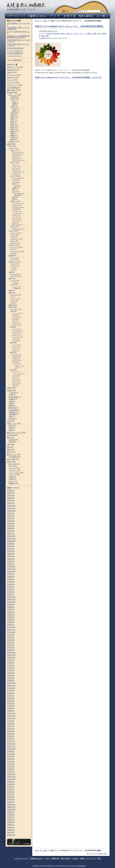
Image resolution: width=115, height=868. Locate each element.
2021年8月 (11, 516)
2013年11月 (11, 685)
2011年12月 (11, 744)
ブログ (47, 858)
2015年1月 (11, 650)
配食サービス (12, 455)
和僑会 (11, 305)
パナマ (12, 270)
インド (14, 164)
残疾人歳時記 (66, 858)
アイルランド (14, 309)
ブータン (15, 174)
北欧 (12, 327)
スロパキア (15, 317)
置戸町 (12, 129)
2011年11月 (11, 746)
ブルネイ (15, 215)
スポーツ (10, 80)
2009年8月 (11, 815)
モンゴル (15, 182)
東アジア (13, 176)
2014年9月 (11, 660)
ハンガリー (15, 323)
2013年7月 (11, 696)
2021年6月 (11, 521)
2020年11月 (11, 539)
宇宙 (9, 421)
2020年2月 (11, 561)
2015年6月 (11, 637)
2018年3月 (11, 620)
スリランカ (15, 166)
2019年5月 (11, 584)
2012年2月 (11, 739)
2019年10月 (11, 572)
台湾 (13, 190)
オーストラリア (15, 247)
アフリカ (12, 231)
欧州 (10, 307)
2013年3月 (11, 706)
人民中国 (16, 186)
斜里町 (12, 115)
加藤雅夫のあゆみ (37, 858)
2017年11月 (11, 630)
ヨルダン (13, 241)
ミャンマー (15, 221)
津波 (9, 445)
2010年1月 (11, 802)
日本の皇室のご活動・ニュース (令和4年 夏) (18, 28)
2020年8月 (11, 546)
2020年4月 (11, 556)
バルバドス (14, 258)
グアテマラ (14, 264)
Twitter (62, 34)
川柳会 (11, 428)
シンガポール (16, 207)
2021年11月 (11, 508)
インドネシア (16, 203)
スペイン (15, 349)
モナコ (14, 386)
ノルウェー (15, 335)
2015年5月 (11, 640)
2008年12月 (11, 835)
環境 (9, 450)
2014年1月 (11, 680)
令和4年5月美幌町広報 (15, 53)
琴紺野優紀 (12, 414)
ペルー (12, 303)
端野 (13, 105)
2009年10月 (11, 810)
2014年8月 (11, 663)
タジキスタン (16, 158)
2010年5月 (11, 792)
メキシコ (13, 260)
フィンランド (16, 337)
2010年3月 (11, 797)
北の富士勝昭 (13, 397)
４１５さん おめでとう (15, 51)
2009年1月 (11, 832)
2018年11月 (11, 599)
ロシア (14, 362)
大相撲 (9, 391)
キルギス (15, 156)
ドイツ (14, 378)
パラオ (12, 253)
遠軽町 (12, 139)
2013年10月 (11, 688)
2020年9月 (11, 544)
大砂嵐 (11, 401)
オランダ (15, 376)
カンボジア (15, 205)
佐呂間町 (13, 97)
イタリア (15, 345)
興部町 (12, 133)
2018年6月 (11, 612)
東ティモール (16, 225)
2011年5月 (11, 761)
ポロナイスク (19, 366)
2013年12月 (11, 683)
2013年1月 (11, 711)
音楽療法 (12, 483)
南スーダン (14, 243)
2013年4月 (11, 703)
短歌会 (11, 430)
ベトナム (15, 217)
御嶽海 (11, 406)
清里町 (12, 119)
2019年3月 (11, 589)
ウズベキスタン (17, 152)
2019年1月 (11, 594)
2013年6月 (11, 698)
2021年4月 (11, 526)
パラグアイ (14, 299)
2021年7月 (11, 518)
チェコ (14, 319)
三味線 (11, 477)
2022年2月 (11, 501)
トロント (82, 34)
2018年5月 (11, 615)
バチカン (15, 351)
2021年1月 (11, 534)
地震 (9, 388)
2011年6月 (11, 759)
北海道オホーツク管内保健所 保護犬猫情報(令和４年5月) (18, 37)
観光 (43, 36)
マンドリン (12, 475)
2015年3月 (11, 645)
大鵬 (10, 403)
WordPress (82, 866)
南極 (10, 290)
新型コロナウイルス (14, 433)
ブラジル (13, 301)
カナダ (75, 34)
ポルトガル (15, 384)
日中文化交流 (17, 194)
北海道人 (89, 34)
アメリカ (13, 281)
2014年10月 (11, 658)
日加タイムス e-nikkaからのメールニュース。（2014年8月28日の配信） (70, 26)
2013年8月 (11, 693)
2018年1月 (11, 625)
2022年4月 (11, 495)
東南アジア (14, 201)
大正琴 (11, 479)
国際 (95, 34)
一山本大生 (12, 393)
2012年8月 (11, 724)
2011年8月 (11, 754)
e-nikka (45, 21)
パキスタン (15, 170)
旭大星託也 (12, 408)
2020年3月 (11, 559)
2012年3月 (11, 736)
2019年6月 (11, 582)
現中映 (11, 442)
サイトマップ (91, 858)
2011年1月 (11, 772)
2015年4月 (11, 642)
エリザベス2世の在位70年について (19, 32)
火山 (9, 447)
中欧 (12, 311)
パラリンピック (13, 85)
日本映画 (12, 440)
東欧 (12, 353)
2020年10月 (11, 541)
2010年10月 (11, 779)
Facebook (56, 34)
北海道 (9, 93)
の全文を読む (69, 77)
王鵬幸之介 (12, 412)
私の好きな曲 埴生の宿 (15, 48)
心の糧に (75, 858)
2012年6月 (11, 729)
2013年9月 (11, 690)
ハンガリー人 (13, 470)
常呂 (13, 101)
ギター (11, 466)
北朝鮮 (14, 188)
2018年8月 (11, 607)
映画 (9, 438)
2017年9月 (11, 635)
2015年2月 (11, 648)
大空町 (12, 107)
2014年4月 (11, 673)
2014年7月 (11, 665)
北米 (10, 278)
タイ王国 (15, 209)
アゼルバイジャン (17, 229)
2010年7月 (11, 787)
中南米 (11, 256)
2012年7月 (11, 726)
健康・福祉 (11, 90)
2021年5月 (11, 523)
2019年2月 (11, 592)
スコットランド (18, 374)
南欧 (12, 343)
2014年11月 (11, 655)
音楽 (47, 36)
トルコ (14, 321)
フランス (15, 380)
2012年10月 (11, 718)
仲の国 (11, 395)
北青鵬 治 (12, 399)
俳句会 (11, 426)
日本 (99, 34)
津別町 (12, 117)
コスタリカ (14, 266)
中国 (13, 184)
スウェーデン (16, 331)
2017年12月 (11, 627)
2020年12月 (11, 536)
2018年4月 (11, 617)
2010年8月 (11, 784)
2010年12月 (11, 774)
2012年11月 (11, 716)
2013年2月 (11, 708)
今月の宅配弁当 (13, 88)
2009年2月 (11, 830)
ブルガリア (15, 359)
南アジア (13, 162)
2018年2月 (11, 622)
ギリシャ (15, 347)
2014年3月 (11, 675)
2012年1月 (11, 741)
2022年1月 (11, 503)
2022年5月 (11, 493)
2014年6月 (11, 668)
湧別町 (12, 121)
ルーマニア (15, 361)
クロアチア (15, 357)
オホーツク (12, 95)
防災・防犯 (11, 459)
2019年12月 (11, 566)
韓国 (13, 197)
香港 (13, 199)
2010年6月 (11, 789)
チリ (12, 297)
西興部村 (13, 135)
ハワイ (14, 283)
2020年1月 (11, 564)
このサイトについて (21, 858)
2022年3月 (11, 498)
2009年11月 (11, 807)
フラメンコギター (15, 473)
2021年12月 (11, 506)
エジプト (13, 235)
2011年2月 (11, 769)
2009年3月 (11, 827)
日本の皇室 (17, 195)
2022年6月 (11, 490)
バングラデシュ (17, 172)
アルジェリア (14, 233)
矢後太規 (12, 419)
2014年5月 (11, 670)
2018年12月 (11, 597)
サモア (12, 249)
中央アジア (14, 151)
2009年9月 (11, 812)
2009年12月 (11, 805)
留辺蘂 (14, 103)
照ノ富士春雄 (13, 410)
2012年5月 (11, 731)
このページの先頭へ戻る (98, 854)
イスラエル (14, 274)
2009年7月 (11, 817)
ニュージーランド (16, 251)
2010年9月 (11, 782)
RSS (99, 858)
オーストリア (16, 313)
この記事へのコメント (47, 38)
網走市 (12, 127)
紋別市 (12, 125)
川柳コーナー (12, 424)
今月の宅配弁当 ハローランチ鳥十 (18, 24)
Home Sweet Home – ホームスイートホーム (19, 41)
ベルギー (15, 382)
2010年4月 (11, 794)
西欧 (12, 370)
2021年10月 (11, 511)
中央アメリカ (13, 262)
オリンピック (12, 75)
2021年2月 (11, 531)
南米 (10, 293)
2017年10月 (11, 632)
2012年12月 (11, 713)
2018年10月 (11, 602)
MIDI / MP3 (12, 464)
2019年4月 (11, 587)
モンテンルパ (17, 213)
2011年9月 (11, 751)
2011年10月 (11, 749)
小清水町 (13, 113)
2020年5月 (11, 554)
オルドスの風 (16, 178)
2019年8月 (11, 577)
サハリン (16, 364)
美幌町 (12, 131)
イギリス (15, 372)
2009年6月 (11, 820)
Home (37, 21)
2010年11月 (11, 777)
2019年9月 (11, 574)
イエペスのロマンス (14, 56)
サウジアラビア (15, 276)
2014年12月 (11, 653)
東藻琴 (14, 111)
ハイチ (12, 268)
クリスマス (12, 468)
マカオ (14, 180)
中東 (10, 272)
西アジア (13, 227)
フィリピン (15, 211)
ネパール (15, 168)
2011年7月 (11, 756)
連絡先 (82, 858)
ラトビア (15, 339)
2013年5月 (11, 701)
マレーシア (15, 219)
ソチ (15, 368)
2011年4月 (11, 764)
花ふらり (12, 481)
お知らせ (69, 34)
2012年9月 (11, 721)
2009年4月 (11, 825)
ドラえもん (11, 83)
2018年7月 (11, 609)
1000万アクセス (13, 67)
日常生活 (10, 435)
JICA (10, 146)
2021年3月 (11, 528)
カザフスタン (16, 154)
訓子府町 (13, 137)
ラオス (14, 223)
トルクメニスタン (17, 160)
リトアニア (15, 341)
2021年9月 (11, 513)
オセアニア (12, 245)
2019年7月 (11, 579)
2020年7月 (11, 549)
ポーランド (15, 325)
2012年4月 (11, 734)
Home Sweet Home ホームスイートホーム (18, 45)
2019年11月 (11, 569)
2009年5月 (11, 822)
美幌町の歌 (55, 858)
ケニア (12, 237)
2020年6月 (11, 551)
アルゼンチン (14, 295)
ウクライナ (15, 355)
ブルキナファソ (15, 239)
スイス (14, 315)
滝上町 (12, 123)
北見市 (12, 99)
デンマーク (15, 333)
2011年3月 (11, 767)
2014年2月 (11, 678)
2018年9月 (11, 604)
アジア (11, 148)
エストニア (15, 329)
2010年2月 (11, 799)
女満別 (14, 109)
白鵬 (10, 416)
